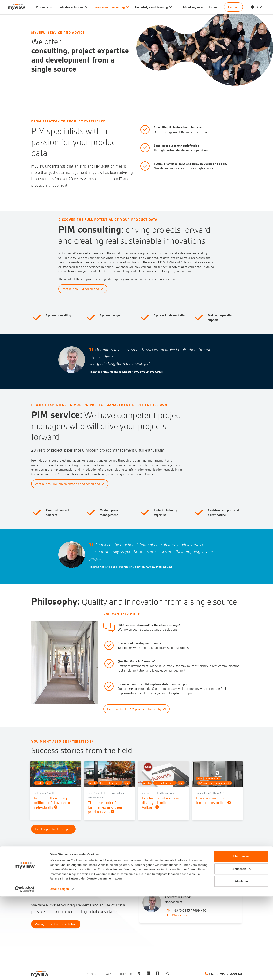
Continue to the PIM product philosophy (136, 709)
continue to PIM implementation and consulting (70, 484)
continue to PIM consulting (83, 289)
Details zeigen (59, 973)
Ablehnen (241, 965)
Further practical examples (53, 828)
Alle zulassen (241, 940)
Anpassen (242, 952)
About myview (193, 7)
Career (213, 7)
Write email (180, 914)
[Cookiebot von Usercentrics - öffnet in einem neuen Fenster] (25, 973)
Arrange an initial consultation (56, 923)
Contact (233, 7)
